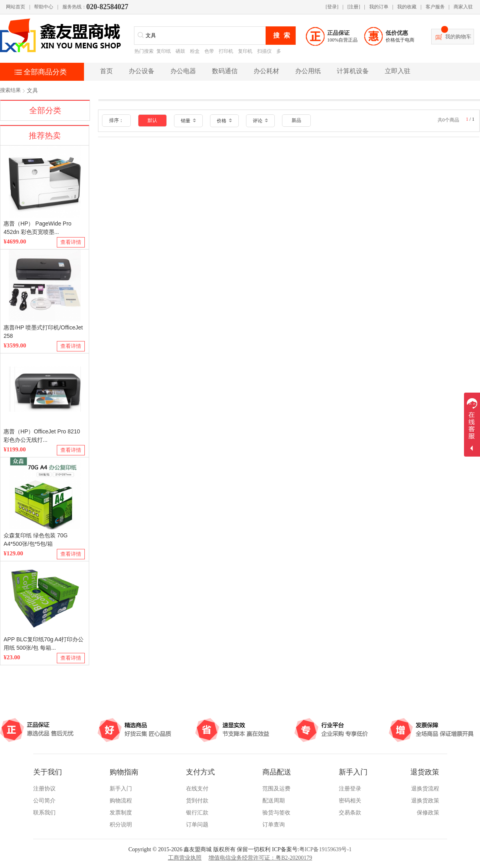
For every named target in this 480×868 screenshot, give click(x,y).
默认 (152, 120)
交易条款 (350, 813)
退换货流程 (425, 789)
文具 (32, 91)
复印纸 (164, 51)
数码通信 (225, 71)
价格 (224, 121)
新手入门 (121, 789)
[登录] (332, 7)
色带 (209, 51)
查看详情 (71, 242)
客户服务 (435, 7)
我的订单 (379, 7)
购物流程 (121, 801)
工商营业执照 (185, 858)
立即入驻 (398, 71)
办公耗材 (266, 71)
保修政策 (428, 813)
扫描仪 (264, 51)
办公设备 (142, 71)
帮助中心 (44, 7)
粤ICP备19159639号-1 (325, 849)
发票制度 (121, 813)
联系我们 (44, 813)
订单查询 (274, 825)
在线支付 (197, 789)
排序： (116, 120)
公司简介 (44, 801)
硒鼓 (180, 51)
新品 (296, 120)
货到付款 (197, 801)
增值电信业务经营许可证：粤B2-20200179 (260, 858)
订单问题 (197, 825)
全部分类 (45, 110)
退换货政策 (425, 801)
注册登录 (350, 789)
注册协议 (44, 789)
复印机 (245, 51)
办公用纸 (308, 71)
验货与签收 (276, 813)
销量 (188, 121)
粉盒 (195, 51)
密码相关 (350, 801)
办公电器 (183, 71)
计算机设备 (353, 71)
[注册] (354, 7)
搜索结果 (10, 90)
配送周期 (274, 801)
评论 (260, 121)
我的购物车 (458, 37)
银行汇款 (197, 813)
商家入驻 (463, 7)
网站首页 (16, 7)
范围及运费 (276, 789)
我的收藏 (407, 7)
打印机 (226, 51)
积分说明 (121, 825)
